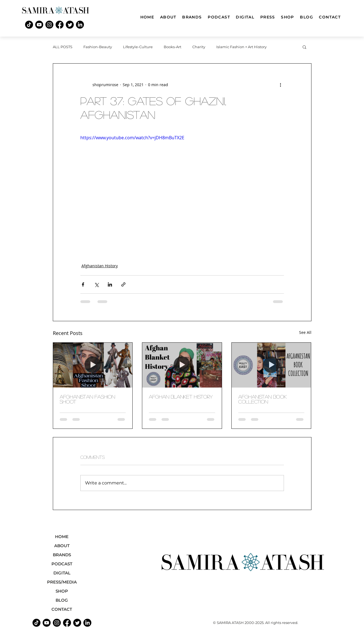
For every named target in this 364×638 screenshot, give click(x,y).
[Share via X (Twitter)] (96, 284)
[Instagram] (49, 25)
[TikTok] (29, 25)
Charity (199, 47)
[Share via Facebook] (83, 284)
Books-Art (173, 47)
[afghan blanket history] (182, 365)
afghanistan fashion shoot (87, 399)
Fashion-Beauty (98, 47)
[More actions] (281, 84)
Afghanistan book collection (262, 399)
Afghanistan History (100, 266)
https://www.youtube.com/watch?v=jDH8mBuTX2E (132, 138)
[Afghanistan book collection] (271, 365)
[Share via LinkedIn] (110, 284)
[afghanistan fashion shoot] (93, 365)
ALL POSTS (63, 47)
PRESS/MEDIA (62, 582)
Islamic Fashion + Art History (241, 47)
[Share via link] (123, 284)
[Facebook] (60, 25)
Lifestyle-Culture (138, 47)
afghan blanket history (181, 397)
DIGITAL (62, 573)
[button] (304, 47)
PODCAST (62, 564)
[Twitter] (70, 25)
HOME (62, 537)
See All (305, 332)
